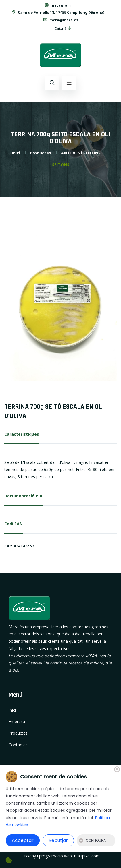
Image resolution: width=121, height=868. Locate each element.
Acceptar (23, 840)
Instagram (58, 5)
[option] (60, 306)
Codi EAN (14, 524)
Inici (16, 153)
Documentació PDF (24, 496)
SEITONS (61, 165)
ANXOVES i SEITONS (81, 153)
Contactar (18, 745)
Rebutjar (58, 840)
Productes (41, 153)
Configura (92, 840)
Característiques (22, 434)
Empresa (17, 721)
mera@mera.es (60, 20)
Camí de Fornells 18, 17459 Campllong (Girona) (58, 12)
